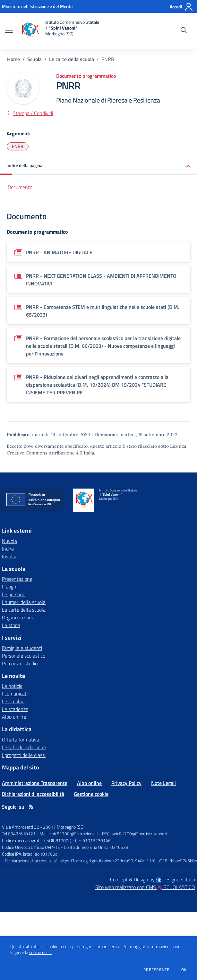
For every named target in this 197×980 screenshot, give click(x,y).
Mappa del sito (21, 767)
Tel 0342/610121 (19, 834)
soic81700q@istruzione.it (74, 834)
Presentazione (17, 579)
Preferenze (156, 970)
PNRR (18, 146)
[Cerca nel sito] (184, 31)
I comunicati (15, 694)
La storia (11, 625)
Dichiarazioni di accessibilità (33, 794)
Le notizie (12, 686)
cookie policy (41, 952)
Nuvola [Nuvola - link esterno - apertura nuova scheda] (9, 541)
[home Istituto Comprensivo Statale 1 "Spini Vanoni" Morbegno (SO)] (59, 31)
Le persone (14, 594)
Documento (20, 187)
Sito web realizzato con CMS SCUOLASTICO (145, 887)
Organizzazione (18, 617)
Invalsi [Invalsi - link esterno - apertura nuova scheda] (9, 556)
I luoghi (10, 587)
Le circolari (13, 701)
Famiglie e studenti (22, 648)
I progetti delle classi (24, 755)
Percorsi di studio (20, 663)
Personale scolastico (24, 656)
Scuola (34, 59)
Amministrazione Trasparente (35, 783)
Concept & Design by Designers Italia (153, 879)
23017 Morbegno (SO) (64, 827)
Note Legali (163, 783)
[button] (98, 166)
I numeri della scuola (24, 602)
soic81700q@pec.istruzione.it (140, 834)
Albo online (14, 717)
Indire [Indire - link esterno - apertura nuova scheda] (8, 549)
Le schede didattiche (24, 747)
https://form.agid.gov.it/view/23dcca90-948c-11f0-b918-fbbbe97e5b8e (128, 861)
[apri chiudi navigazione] (9, 31)
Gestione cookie (91, 794)
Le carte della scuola (72, 59)
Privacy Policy (126, 783)
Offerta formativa (21, 740)
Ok (184, 970)
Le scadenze (15, 709)
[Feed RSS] (31, 807)
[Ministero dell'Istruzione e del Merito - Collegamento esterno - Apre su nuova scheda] (37, 6)
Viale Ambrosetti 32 (21, 827)
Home (13, 59)
